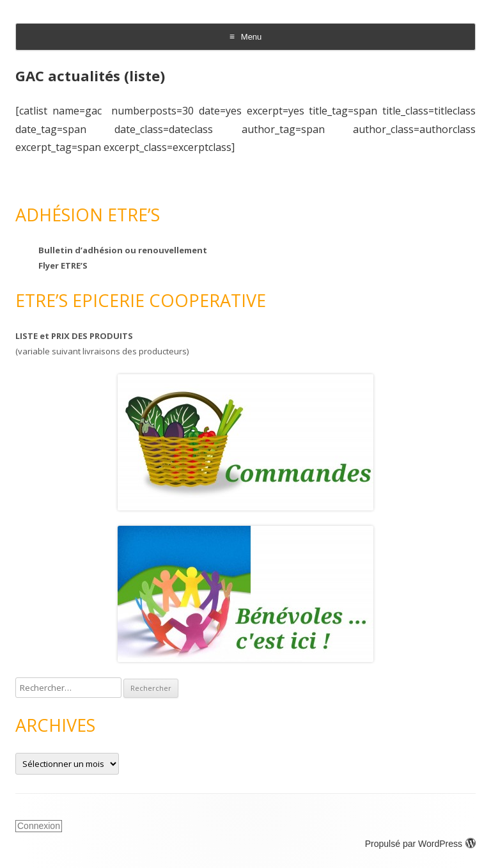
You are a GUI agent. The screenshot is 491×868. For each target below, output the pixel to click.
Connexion (39, 826)
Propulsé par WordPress (420, 844)
